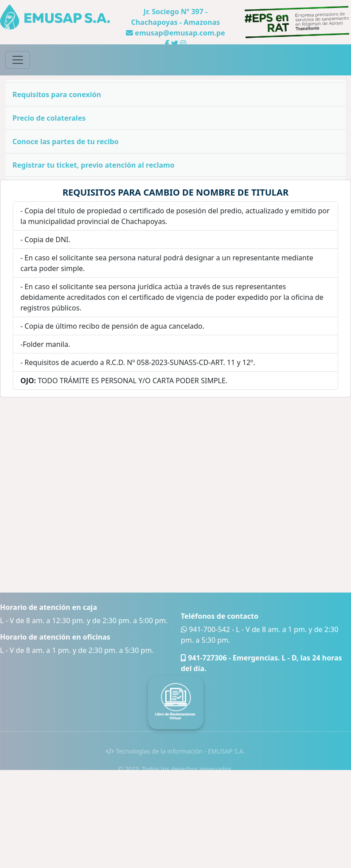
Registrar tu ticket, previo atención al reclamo (94, 165)
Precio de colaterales (49, 118)
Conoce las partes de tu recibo (66, 141)
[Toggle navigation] (18, 60)
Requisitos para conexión (57, 94)
